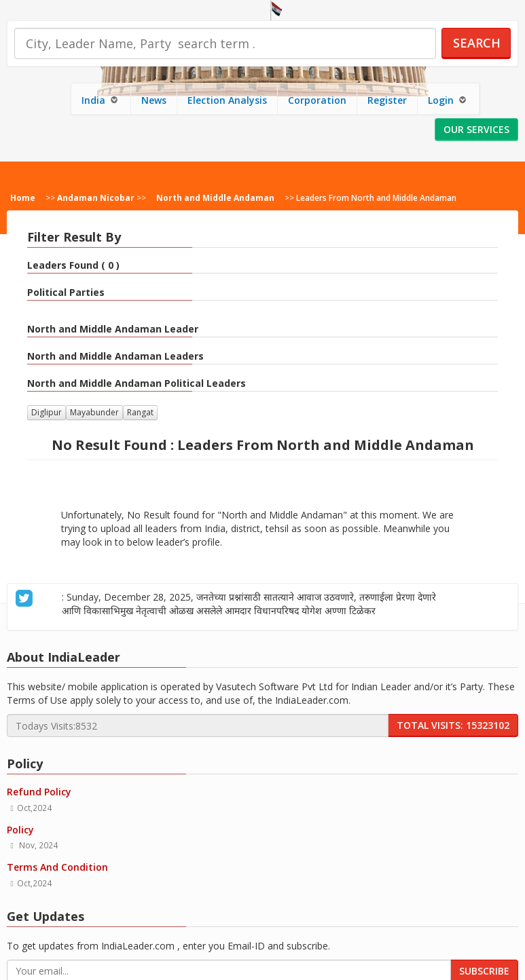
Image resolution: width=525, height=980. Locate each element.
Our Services (476, 129)
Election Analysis (227, 100)
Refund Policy (39, 792)
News (154, 100)
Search (477, 43)
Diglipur (47, 412)
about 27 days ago (382, 611)
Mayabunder (94, 412)
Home (23, 197)
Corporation (317, 100)
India (101, 100)
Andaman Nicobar (96, 197)
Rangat (140, 412)
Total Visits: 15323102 (453, 725)
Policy (20, 830)
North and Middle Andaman (215, 197)
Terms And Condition (57, 867)
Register (387, 100)
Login (448, 100)
